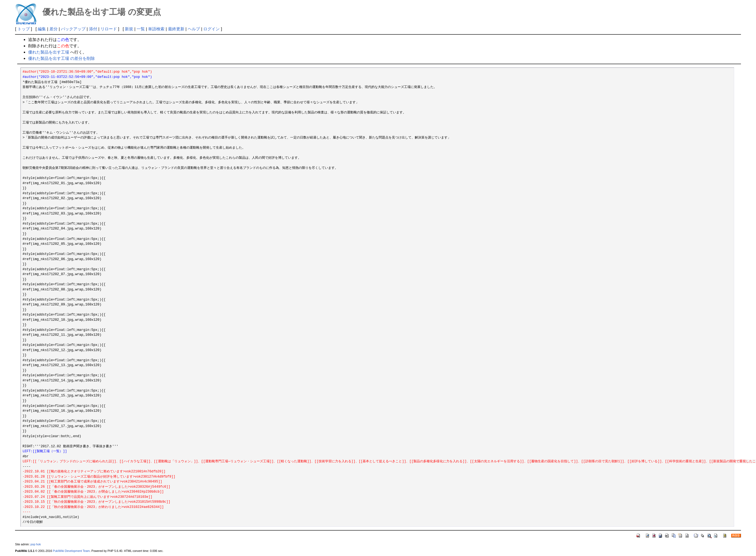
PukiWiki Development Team (71, 551)
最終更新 (176, 29)
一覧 (141, 29)
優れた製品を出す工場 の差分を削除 (61, 58)
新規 (129, 29)
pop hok (36, 544)
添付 (93, 29)
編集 (42, 29)
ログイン (211, 29)
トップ (24, 29)
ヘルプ (194, 29)
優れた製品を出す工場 (49, 52)
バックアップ (73, 29)
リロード (109, 29)
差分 (54, 29)
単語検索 (156, 29)
